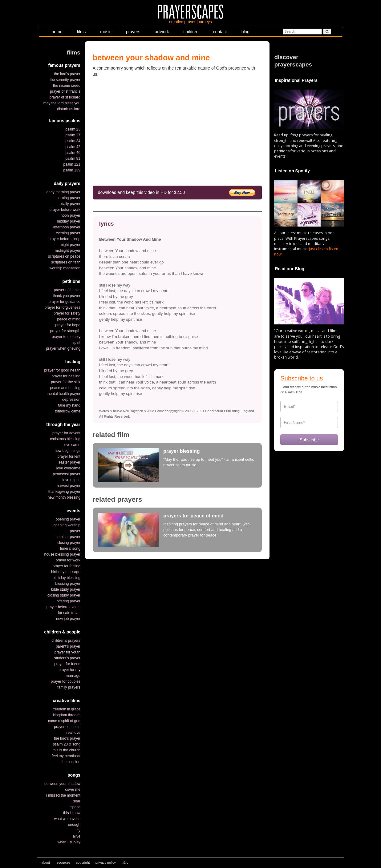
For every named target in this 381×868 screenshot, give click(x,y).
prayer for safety (67, 313)
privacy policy (106, 862)
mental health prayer (63, 394)
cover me (73, 790)
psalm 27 (73, 135)
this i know (72, 813)
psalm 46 (73, 153)
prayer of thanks (67, 290)
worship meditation (65, 268)
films (81, 32)
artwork (162, 32)
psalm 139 (72, 170)
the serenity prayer (65, 80)
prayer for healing (66, 376)
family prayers (69, 687)
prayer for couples (66, 681)
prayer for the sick (65, 382)
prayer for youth (67, 652)
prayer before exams (63, 607)
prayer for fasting (67, 566)
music (106, 32)
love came (72, 445)
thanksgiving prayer (64, 492)
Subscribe (309, 440)
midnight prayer (68, 251)
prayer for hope (68, 325)
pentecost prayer (66, 474)
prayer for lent (69, 456)
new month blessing (64, 497)
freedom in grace (67, 709)
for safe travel (69, 613)
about (46, 862)
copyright (83, 862)
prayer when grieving (63, 348)
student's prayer (67, 658)
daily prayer (71, 204)
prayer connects (67, 727)
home (57, 32)
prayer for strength (65, 331)
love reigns (71, 480)
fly (79, 830)
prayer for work (68, 560)
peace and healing (65, 388)
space (75, 807)
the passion (71, 762)
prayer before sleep (64, 239)
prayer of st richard (65, 97)
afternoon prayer (67, 227)
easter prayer (69, 462)
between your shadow (62, 784)
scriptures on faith (66, 262)
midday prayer (69, 221)
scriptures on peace (64, 256)
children (191, 32)
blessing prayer (68, 584)
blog (245, 32)
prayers (133, 32)
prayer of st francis (65, 91)
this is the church (67, 750)
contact (220, 32)
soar (77, 801)
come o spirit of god (64, 721)
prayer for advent (66, 433)
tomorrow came (68, 411)
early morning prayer (63, 192)
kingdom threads (67, 715)
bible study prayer (66, 589)
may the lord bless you (62, 103)
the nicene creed (67, 86)
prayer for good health (62, 370)
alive (77, 836)
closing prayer (69, 543)
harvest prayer (69, 486)
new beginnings (67, 451)
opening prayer (68, 519)
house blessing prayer (62, 554)
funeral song (70, 549)
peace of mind (69, 319)
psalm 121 (72, 164)
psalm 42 (73, 147)
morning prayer (68, 198)
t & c (125, 862)
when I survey (69, 842)
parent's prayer (68, 646)
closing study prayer (64, 595)
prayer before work (65, 210)
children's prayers (66, 641)
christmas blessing (65, 439)
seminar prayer (68, 537)
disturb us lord (69, 109)
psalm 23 (73, 129)
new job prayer (68, 619)
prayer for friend (67, 664)
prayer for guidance (64, 302)
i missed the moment (63, 795)
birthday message (66, 572)
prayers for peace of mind (193, 516)
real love (73, 733)
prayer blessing (181, 451)
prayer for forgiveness (63, 307)
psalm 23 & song (66, 744)
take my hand (69, 405)
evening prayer (68, 233)
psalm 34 (73, 141)
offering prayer (69, 601)
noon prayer (71, 215)
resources (63, 862)
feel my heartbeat (66, 756)
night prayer (70, 245)
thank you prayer (66, 296)
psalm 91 (73, 159)
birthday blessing (67, 578)
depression (71, 400)
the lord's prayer (67, 74)
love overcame (68, 468)
